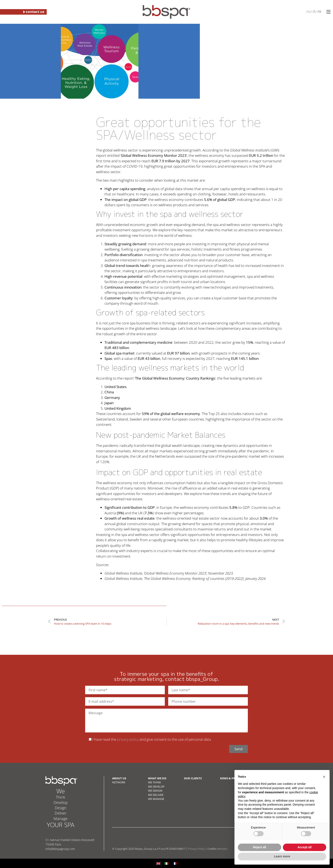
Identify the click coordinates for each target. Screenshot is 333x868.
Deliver (61, 813)
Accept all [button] (305, 847)
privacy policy (128, 739)
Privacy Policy (196, 849)
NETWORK (119, 782)
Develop (61, 802)
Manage (61, 819)
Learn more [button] (282, 856)
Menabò (222, 849)
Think (61, 797)
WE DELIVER (156, 795)
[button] (324, 777)
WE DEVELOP (156, 787)
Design (61, 808)
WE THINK (155, 782)
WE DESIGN (155, 791)
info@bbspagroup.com (60, 849)
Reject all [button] (259, 847)
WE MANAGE (156, 799)
